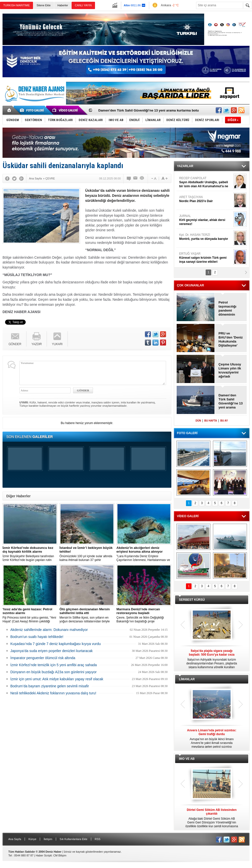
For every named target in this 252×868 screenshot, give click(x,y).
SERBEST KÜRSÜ (192, 600)
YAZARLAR (185, 166)
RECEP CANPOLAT (206, 182)
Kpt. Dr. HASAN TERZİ (206, 237)
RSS (98, 839)
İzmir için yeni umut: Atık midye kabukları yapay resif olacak (57, 679)
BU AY (224, 421)
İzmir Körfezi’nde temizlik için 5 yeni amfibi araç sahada (54, 665)
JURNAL (206, 220)
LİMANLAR (187, 679)
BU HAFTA (211, 421)
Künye (32, 839)
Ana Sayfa (15, 839)
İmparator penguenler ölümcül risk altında (43, 658)
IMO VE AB (187, 759)
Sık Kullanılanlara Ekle (74, 839)
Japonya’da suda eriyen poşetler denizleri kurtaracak (52, 651)
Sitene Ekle (44, 5)
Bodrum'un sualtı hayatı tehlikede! (37, 637)
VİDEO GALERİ (188, 516)
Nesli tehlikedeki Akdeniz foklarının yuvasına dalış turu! (53, 693)
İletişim (48, 839)
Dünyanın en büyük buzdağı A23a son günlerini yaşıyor (53, 672)
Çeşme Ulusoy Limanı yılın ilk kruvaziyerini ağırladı (230, 370)
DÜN (198, 421)
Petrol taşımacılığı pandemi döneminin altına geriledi (229, 309)
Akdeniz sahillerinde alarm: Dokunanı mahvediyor (49, 630)
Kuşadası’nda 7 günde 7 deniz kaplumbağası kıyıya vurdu (56, 644)
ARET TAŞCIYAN (206, 199)
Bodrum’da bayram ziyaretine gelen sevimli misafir (50, 686)
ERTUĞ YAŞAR (206, 258)
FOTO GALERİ (187, 433)
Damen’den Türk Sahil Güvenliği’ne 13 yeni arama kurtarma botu (149, 110)
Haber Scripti (44, 855)
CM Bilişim (60, 855)
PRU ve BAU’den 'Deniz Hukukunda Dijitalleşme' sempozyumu (231, 339)
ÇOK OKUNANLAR (190, 285)
